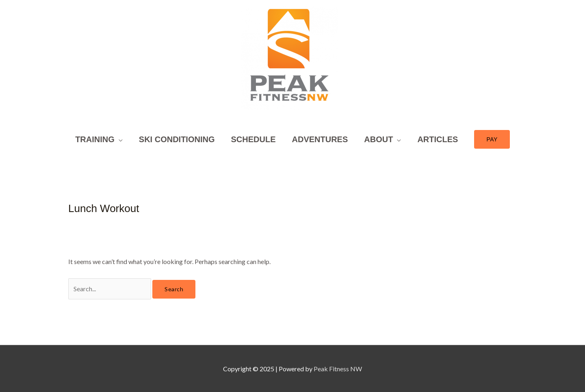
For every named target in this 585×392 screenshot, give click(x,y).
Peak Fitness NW (338, 369)
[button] (492, 139)
